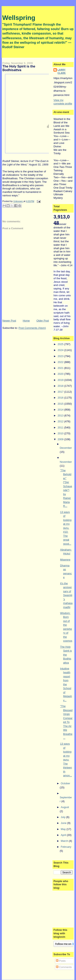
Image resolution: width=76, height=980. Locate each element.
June (64, 823)
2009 (61, 439)
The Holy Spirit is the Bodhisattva (66, 655)
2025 (61, 344)
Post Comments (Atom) (32, 328)
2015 (61, 404)
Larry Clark (62, 71)
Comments (64, 967)
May (64, 829)
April (64, 835)
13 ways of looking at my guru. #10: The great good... (66, 528)
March (65, 841)
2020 (61, 374)
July (64, 817)
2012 (61, 421)
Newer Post (9, 321)
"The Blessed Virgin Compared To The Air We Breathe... (66, 722)
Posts (61, 961)
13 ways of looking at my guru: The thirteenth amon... (66, 760)
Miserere (65, 560)
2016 (61, 398)
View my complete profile (63, 102)
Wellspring (19, 18)
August (65, 807)
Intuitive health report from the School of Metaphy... (66, 684)
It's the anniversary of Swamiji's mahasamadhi (66, 595)
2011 (61, 428)
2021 (61, 368)
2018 (61, 386)
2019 (61, 380)
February (66, 847)
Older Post (43, 321)
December (66, 448)
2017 (61, 392)
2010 (61, 433)
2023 (61, 356)
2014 (61, 410)
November (66, 462)
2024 (61, 350)
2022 (61, 362)
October (65, 783)
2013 (61, 416)
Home (26, 321)
